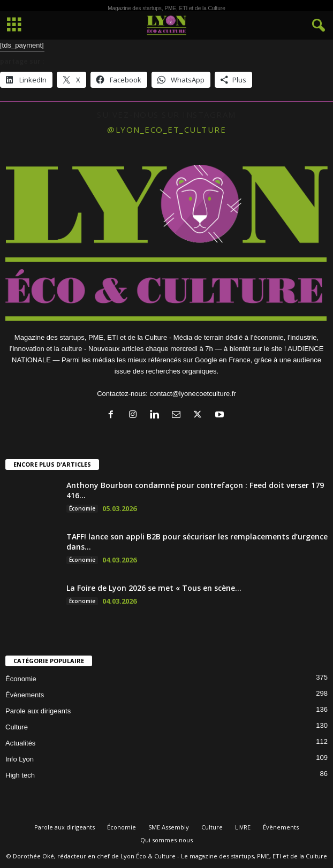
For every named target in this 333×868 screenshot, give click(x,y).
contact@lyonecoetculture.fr (192, 394)
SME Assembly (169, 827)
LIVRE (243, 827)
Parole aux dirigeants (38, 711)
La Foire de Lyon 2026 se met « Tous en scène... (154, 588)
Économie (82, 508)
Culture (17, 727)
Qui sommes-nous (166, 840)
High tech (20, 775)
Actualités (20, 743)
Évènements (25, 695)
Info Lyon (20, 759)
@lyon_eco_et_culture (166, 130)
